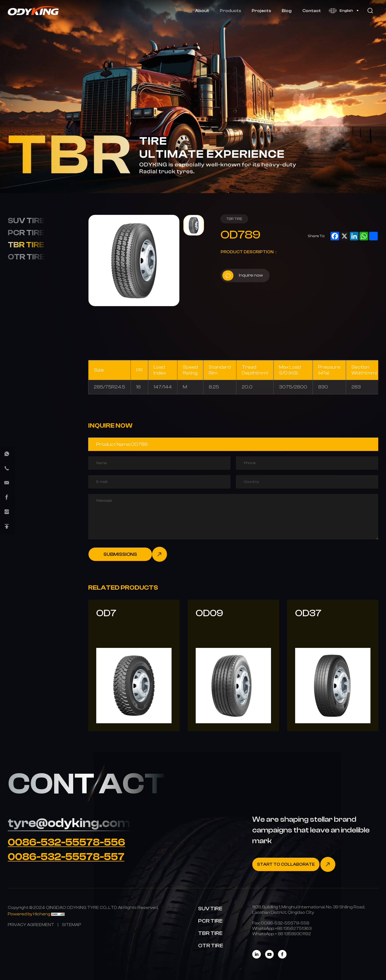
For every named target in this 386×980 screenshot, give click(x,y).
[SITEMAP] (71, 925)
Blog (287, 11)
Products (230, 11)
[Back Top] (7, 526)
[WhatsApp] (293, 928)
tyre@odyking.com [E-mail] (69, 823)
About (202, 11)
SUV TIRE (26, 221)
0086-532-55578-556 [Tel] (66, 842)
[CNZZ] (58, 914)
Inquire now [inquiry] (243, 276)
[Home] (34, 11)
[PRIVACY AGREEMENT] (31, 925)
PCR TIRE (26, 233)
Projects (261, 11)
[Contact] (294, 864)
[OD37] (333, 665)
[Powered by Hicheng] (29, 914)
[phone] (7, 468)
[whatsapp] (7, 454)
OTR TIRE (26, 257)
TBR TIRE (26, 245)
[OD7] (134, 665)
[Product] (233, 444)
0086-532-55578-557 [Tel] (66, 857)
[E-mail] (7, 483)
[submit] (128, 554)
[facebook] (7, 497)
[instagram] (7, 512)
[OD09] (233, 665)
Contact (312, 11)
